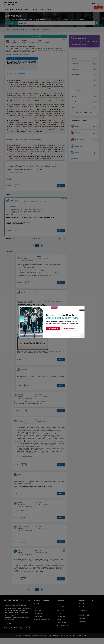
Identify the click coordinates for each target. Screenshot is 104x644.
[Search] (97, 23)
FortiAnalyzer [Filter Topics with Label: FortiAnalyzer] (76, 75)
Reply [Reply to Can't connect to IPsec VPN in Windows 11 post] (61, 192)
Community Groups (37, 10)
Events (59, 625)
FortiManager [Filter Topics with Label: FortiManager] (76, 69)
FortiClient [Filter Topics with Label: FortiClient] (75, 64)
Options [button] (99, 30)
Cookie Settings (82, 642)
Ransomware (38, 622)
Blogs (49, 10)
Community (83, 628)
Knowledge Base (21, 10)
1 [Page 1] (31, 251)
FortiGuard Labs (39, 613)
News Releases (84, 610)
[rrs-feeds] (30, 634)
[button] (22, 64)
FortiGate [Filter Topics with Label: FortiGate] (74, 58)
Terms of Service (54, 642)
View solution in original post (15, 230)
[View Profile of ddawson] (20, 480)
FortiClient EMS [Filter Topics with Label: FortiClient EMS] (76, 91)
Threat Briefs (38, 619)
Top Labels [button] (96, 52)
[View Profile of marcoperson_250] (23, 533)
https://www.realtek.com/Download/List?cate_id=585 (28, 578)
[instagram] (25, 634)
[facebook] (6, 634)
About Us (59, 610)
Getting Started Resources (42, 625)
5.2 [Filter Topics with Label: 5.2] (73, 80)
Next (91, 112)
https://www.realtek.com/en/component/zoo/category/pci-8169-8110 (33, 492)
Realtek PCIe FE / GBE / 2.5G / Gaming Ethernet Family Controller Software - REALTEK (30, 223)
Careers (59, 619)
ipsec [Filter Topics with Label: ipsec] (73, 107)
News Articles (83, 613)
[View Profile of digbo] (19, 556)
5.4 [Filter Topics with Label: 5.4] (73, 85)
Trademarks (83, 616)
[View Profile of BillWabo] (24, 298)
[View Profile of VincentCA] (24, 263)
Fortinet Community (12, 4)
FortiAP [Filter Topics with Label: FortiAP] (74, 102)
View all (73, 159)
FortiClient (9, 185)
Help (94, 4)
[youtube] (16, 634)
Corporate (82, 625)
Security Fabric (61, 613)
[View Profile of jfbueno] (12, 41)
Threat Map (37, 616)
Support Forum (9, 10)
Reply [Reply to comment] (61, 237)
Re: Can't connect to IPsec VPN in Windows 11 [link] (41, 30)
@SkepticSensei (27, 462)
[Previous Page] (28, 251)
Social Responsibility (63, 631)
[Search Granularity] (11, 23)
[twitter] (11, 634)
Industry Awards (61, 628)
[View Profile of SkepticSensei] (14, 206)
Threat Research (39, 610)
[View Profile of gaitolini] (20, 426)
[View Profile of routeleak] (20, 401)
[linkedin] (20, 634)
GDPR (73, 642)
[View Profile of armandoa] (20, 509)
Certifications (61, 622)
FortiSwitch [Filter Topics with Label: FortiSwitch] (75, 96)
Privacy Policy (65, 642)
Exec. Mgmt (60, 616)
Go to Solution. (38, 37)
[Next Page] (43, 251)
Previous (79, 112)
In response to (27, 267)
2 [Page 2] (34, 251)
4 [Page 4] (40, 251)
